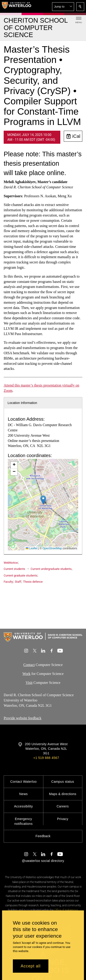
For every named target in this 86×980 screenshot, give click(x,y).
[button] (63, 7)
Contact (29, 665)
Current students (14, 569)
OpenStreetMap (52, 548)
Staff (18, 582)
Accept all (31, 966)
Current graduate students (20, 575)
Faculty (8, 582)
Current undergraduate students (51, 569)
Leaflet (32, 548)
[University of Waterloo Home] (17, 6)
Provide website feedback (22, 718)
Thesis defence (33, 582)
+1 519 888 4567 (46, 758)
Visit (29, 683)
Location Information (22, 403)
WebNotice (11, 563)
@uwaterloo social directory (43, 861)
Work (26, 674)
